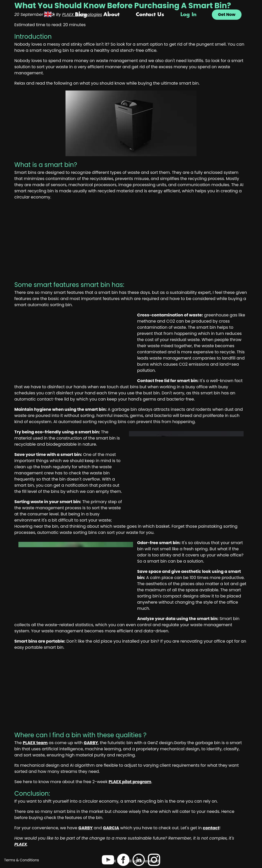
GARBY (91, 743)
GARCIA (111, 828)
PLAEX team (35, 743)
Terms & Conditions (21, 860)
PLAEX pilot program (130, 782)
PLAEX (21, 844)
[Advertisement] (131, 242)
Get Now (227, 14)
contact (211, 828)
